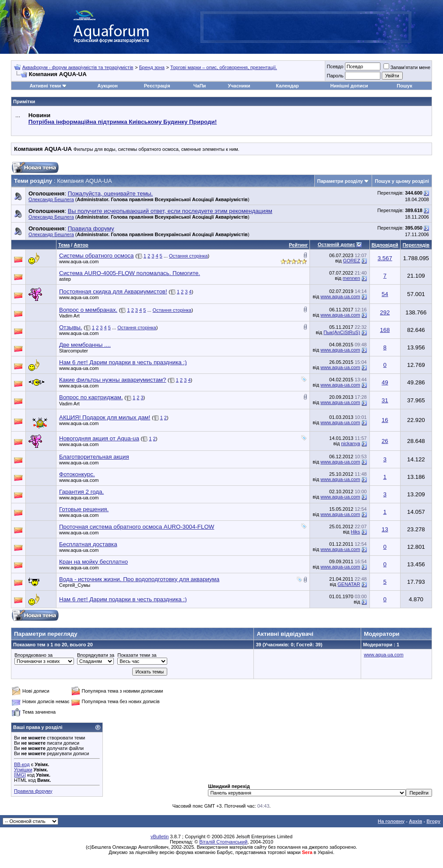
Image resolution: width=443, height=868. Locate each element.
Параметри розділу (340, 181)
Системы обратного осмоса (96, 256)
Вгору (433, 821)
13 (385, 529)
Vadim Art (69, 316)
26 (385, 441)
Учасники (239, 86)
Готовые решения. (84, 509)
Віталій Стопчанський (223, 842)
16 (385, 420)
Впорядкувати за (96, 655)
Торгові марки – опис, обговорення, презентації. (224, 67)
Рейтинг (298, 245)
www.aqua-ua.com (79, 261)
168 (385, 330)
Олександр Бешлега (51, 199)
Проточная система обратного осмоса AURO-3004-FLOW (137, 527)
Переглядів (416, 245)
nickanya (350, 443)
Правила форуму (33, 791)
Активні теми (45, 86)
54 (385, 294)
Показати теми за (137, 655)
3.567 (385, 258)
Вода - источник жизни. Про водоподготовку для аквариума (139, 579)
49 (385, 382)
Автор (81, 245)
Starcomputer (74, 351)
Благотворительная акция (94, 457)
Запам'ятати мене (407, 67)
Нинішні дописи (349, 86)
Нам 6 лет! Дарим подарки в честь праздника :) (123, 362)
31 (385, 400)
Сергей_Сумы (75, 585)
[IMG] (20, 775)
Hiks (355, 532)
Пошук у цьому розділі (402, 181)
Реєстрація (157, 86)
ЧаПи (200, 86)
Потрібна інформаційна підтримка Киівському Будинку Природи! (123, 122)
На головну (391, 821)
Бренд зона (152, 67)
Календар (287, 86)
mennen (352, 278)
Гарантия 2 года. (81, 492)
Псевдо (335, 66)
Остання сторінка (188, 256)
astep (65, 279)
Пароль (335, 76)
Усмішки (23, 770)
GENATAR (349, 584)
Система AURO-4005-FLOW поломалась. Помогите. (130, 273)
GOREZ (351, 261)
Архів (415, 821)
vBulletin (160, 837)
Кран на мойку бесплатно (93, 562)
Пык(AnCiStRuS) (342, 332)
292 (385, 312)
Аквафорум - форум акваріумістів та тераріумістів (78, 67)
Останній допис (337, 244)
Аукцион (107, 86)
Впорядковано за (33, 655)
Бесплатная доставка (88, 544)
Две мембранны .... (85, 345)
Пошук (404, 86)
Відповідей (385, 245)
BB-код (22, 764)
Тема (64, 245)
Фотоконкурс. (77, 474)
